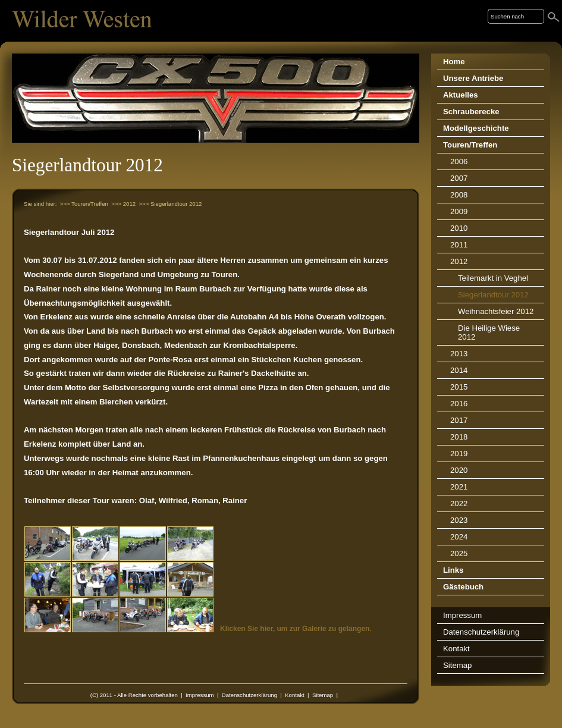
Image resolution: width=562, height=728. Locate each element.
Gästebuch (463, 587)
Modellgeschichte (476, 128)
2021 (459, 487)
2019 (459, 454)
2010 (459, 228)
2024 (459, 537)
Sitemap (323, 695)
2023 (459, 520)
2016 (459, 404)
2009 (459, 211)
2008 (459, 195)
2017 (459, 420)
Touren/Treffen (470, 145)
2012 (459, 261)
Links (453, 570)
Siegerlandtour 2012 (493, 295)
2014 (459, 370)
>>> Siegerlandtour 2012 (170, 204)
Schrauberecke (471, 112)
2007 (459, 178)
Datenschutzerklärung (249, 695)
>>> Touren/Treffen (84, 204)
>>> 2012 (123, 204)
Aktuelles (461, 95)
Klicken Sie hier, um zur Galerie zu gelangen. (296, 629)
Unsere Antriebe (473, 78)
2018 (459, 437)
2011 (459, 245)
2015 (459, 387)
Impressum (200, 695)
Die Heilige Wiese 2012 (489, 332)
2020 (459, 470)
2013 (459, 354)
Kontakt (295, 695)
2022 (459, 503)
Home (454, 62)
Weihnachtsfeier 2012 (496, 311)
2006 (459, 161)
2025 (459, 553)
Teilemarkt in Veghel (493, 278)
